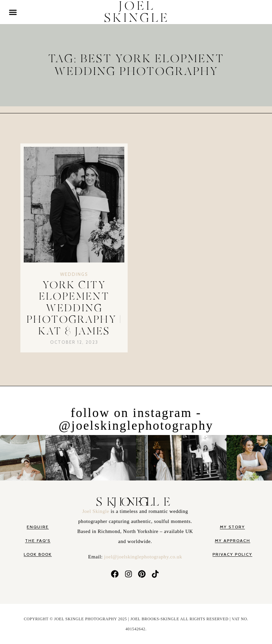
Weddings (74, 274)
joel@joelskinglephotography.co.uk (143, 557)
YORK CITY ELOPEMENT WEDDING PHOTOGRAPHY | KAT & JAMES (74, 308)
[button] (13, 12)
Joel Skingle (96, 511)
